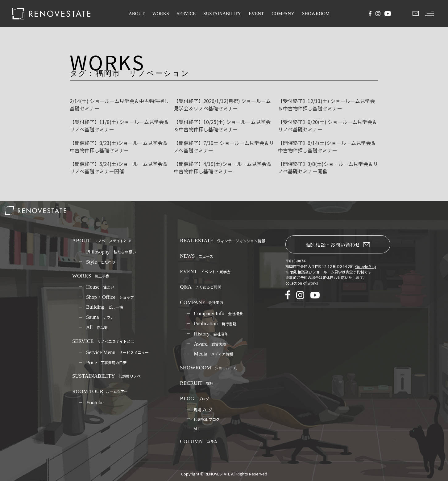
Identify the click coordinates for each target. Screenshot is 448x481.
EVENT (256, 14)
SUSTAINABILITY (222, 14)
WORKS (161, 14)
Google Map (366, 266)
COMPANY (283, 14)
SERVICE (186, 14)
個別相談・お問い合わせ (338, 245)
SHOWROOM (316, 14)
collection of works (302, 283)
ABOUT (137, 14)
